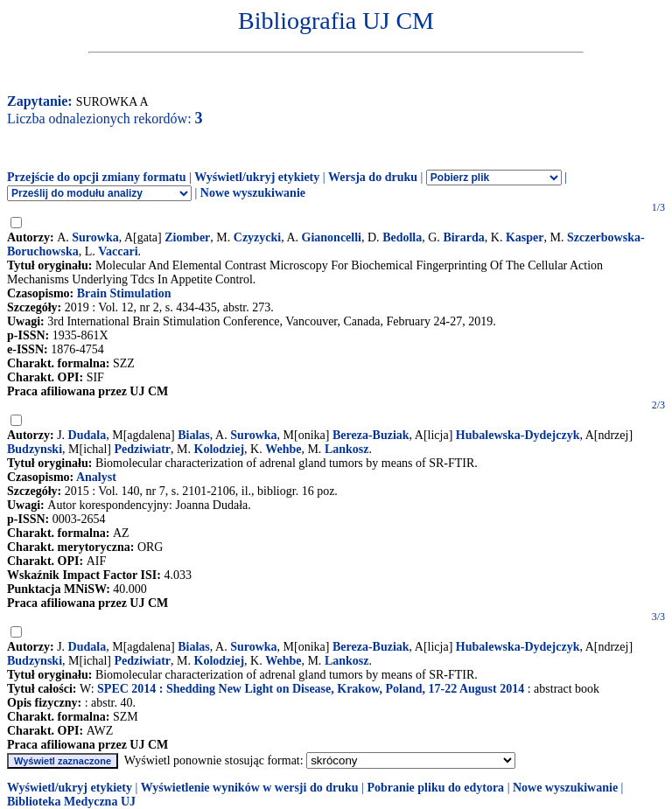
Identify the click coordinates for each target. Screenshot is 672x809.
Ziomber (187, 237)
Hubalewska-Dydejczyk (518, 435)
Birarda (463, 237)
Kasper (525, 237)
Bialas (194, 435)
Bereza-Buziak (371, 435)
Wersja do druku (373, 177)
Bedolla (402, 237)
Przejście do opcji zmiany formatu (97, 177)
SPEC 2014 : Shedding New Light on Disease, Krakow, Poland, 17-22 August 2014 (311, 689)
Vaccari (118, 251)
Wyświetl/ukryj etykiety (257, 177)
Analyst (96, 477)
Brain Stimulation (124, 293)
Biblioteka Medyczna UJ (71, 802)
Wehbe (283, 449)
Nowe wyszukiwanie (253, 193)
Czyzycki (257, 237)
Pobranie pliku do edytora (435, 788)
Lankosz (347, 449)
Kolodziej (220, 449)
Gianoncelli (332, 237)
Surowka (95, 237)
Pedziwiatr (143, 449)
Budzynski (35, 449)
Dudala (87, 435)
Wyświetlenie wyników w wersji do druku (250, 788)
